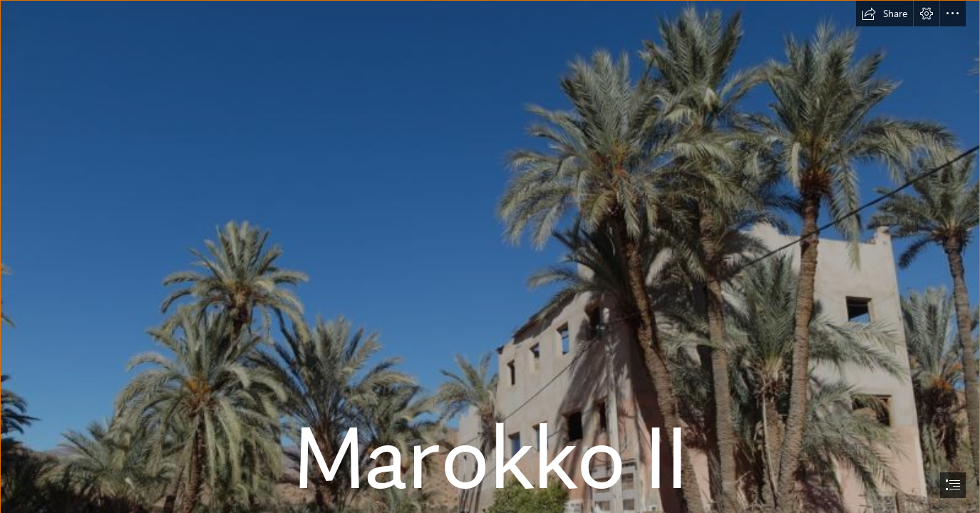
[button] (884, 14)
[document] (490, 256)
